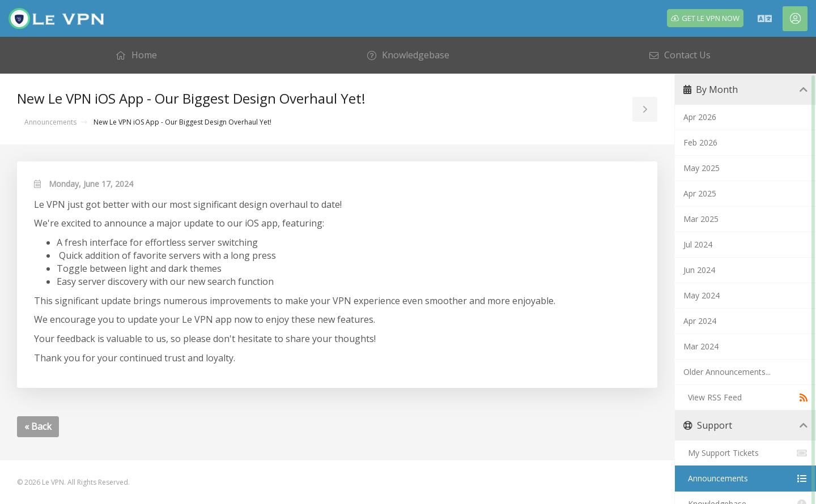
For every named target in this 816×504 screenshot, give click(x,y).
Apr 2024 (700, 321)
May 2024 (702, 295)
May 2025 (702, 168)
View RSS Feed (745, 398)
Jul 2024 (698, 244)
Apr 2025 (700, 193)
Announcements (50, 122)
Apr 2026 (700, 117)
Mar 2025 (701, 219)
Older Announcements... (727, 372)
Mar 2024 (701, 346)
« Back (38, 426)
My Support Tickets (745, 453)
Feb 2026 (700, 142)
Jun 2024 (699, 270)
